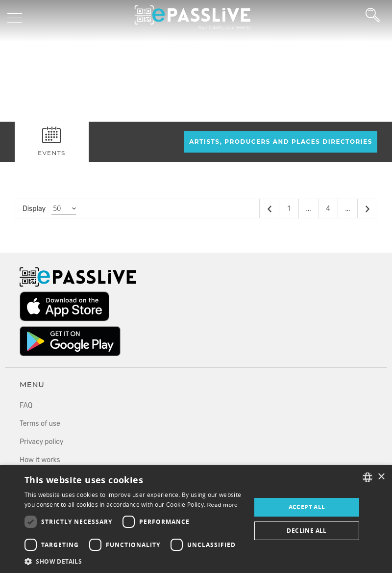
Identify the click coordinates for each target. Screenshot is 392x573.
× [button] (381, 477)
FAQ (26, 405)
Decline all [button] (306, 531)
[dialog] (196, 519)
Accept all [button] (307, 507)
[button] (135, 561)
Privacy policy (42, 442)
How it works (40, 460)
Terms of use (40, 424)
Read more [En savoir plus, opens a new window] (223, 505)
